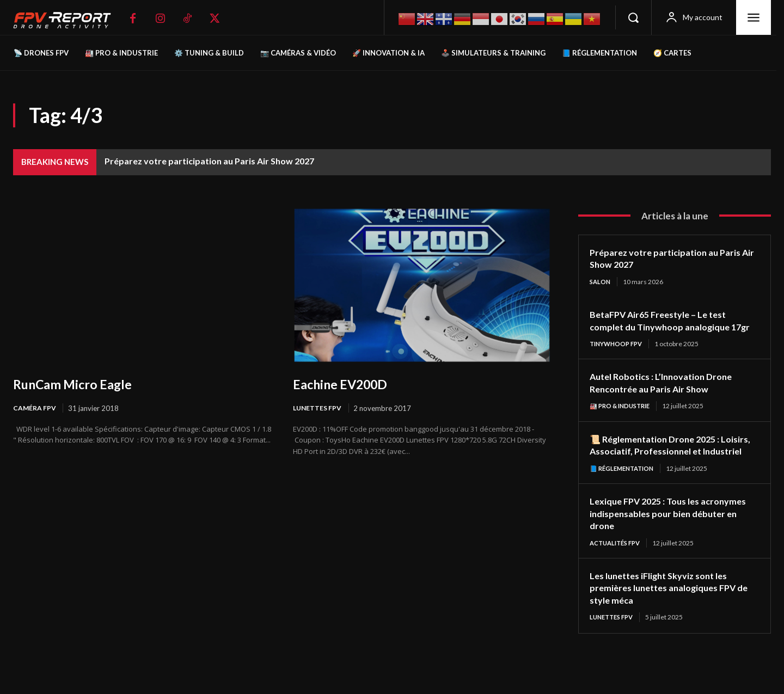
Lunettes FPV (318, 408)
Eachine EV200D (346, 384)
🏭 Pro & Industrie (623, 419)
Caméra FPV (35, 408)
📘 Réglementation (625, 495)
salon (601, 282)
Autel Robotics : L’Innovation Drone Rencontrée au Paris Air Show (668, 396)
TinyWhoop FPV (618, 357)
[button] (633, 17)
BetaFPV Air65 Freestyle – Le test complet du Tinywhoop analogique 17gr (666, 327)
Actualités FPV (618, 570)
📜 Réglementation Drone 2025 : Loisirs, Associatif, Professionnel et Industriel (668, 465)
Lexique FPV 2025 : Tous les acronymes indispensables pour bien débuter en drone (669, 540)
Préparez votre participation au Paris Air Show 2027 (209, 161)
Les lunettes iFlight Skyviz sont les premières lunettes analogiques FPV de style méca (670, 615)
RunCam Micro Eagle (79, 384)
